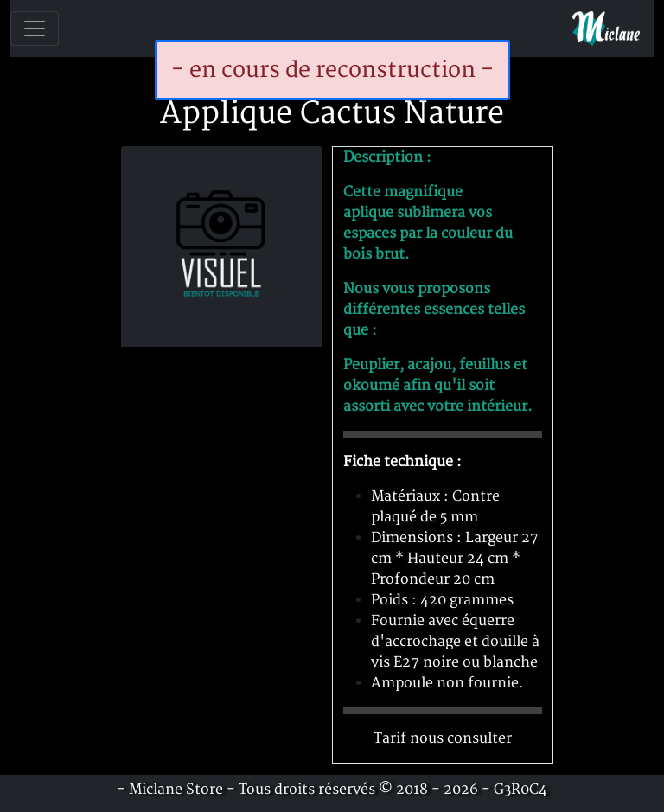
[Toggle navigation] (35, 29)
